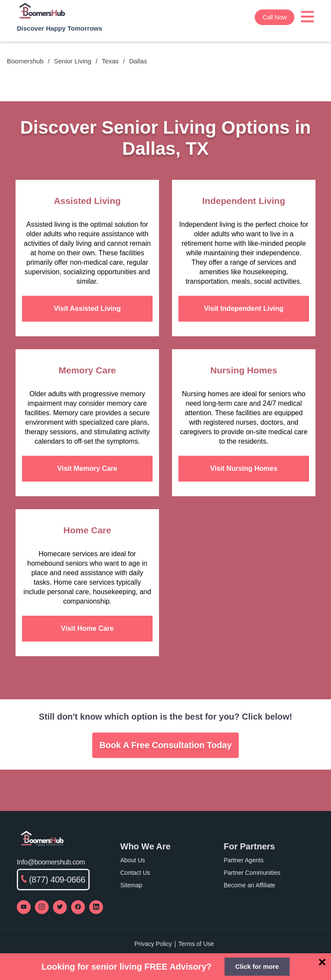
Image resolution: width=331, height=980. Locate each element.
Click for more (257, 966)
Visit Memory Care (87, 468)
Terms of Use (196, 944)
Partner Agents (244, 860)
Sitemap (131, 885)
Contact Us (135, 873)
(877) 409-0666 (53, 880)
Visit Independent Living (244, 308)
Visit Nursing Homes (244, 468)
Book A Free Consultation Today (165, 745)
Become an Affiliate (250, 885)
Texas (110, 61)
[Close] (322, 962)
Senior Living (73, 61)
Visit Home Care (87, 628)
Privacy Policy (153, 944)
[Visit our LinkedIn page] (96, 907)
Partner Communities (252, 873)
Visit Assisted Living (87, 308)
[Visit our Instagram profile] (42, 907)
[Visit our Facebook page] (78, 907)
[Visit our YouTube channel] (24, 907)
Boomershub (25, 61)
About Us (133, 860)
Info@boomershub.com (51, 862)
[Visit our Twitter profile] (60, 907)
